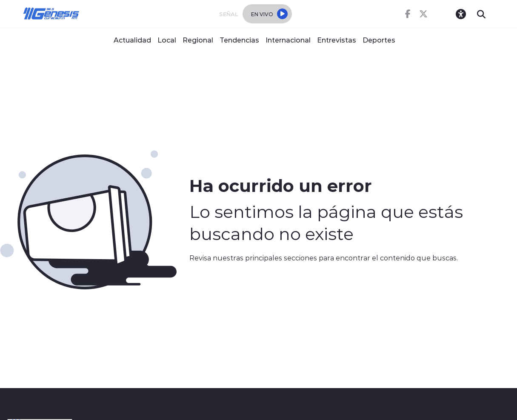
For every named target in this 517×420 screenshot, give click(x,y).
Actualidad (132, 40)
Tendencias (239, 40)
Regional (198, 40)
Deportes (379, 40)
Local (167, 40)
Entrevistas (337, 40)
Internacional (288, 40)
